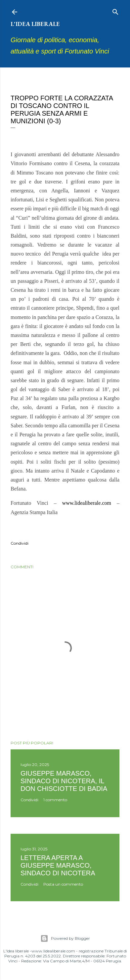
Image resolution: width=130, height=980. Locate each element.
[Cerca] (115, 10)
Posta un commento (63, 884)
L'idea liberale (35, 24)
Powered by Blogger (65, 938)
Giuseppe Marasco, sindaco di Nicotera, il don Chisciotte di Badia (64, 781)
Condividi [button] (20, 543)
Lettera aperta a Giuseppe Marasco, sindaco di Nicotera (58, 865)
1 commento (55, 800)
